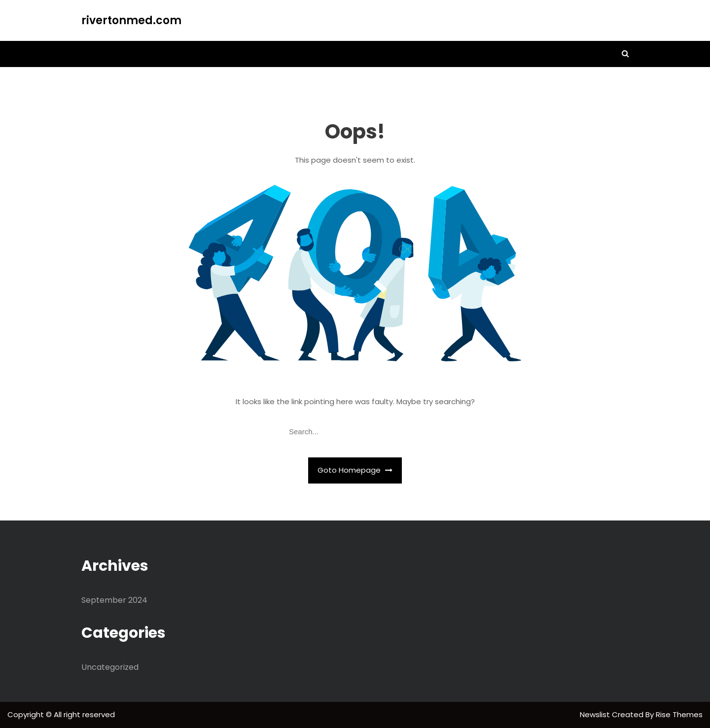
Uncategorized (110, 667)
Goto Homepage (355, 470)
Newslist (596, 714)
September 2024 (114, 600)
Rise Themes (679, 714)
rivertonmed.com (131, 20)
